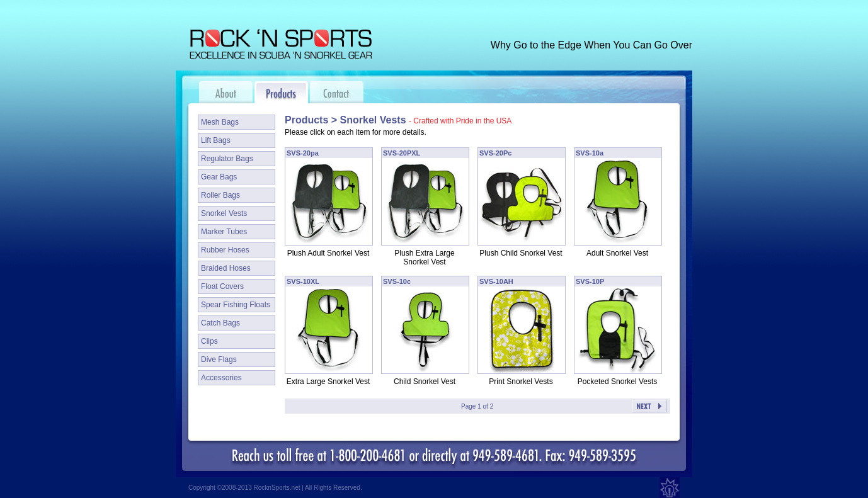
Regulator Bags (227, 159)
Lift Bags (216, 140)
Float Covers (222, 286)
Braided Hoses (226, 268)
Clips (209, 341)
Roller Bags (220, 195)
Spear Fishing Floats (236, 305)
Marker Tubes (224, 232)
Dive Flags (219, 359)
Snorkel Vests (224, 213)
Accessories (221, 378)
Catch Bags (220, 323)
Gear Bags (219, 177)
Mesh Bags (220, 122)
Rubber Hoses (225, 250)
